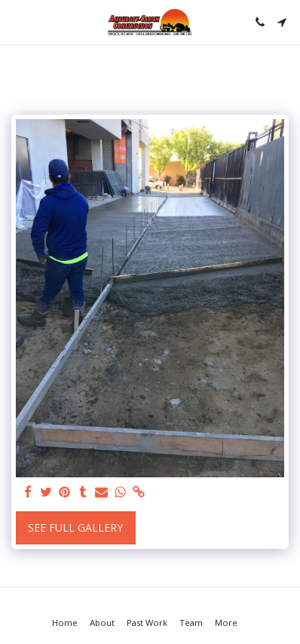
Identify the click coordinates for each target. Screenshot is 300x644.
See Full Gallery (75, 527)
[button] (17, 21)
